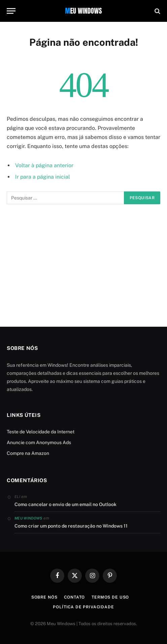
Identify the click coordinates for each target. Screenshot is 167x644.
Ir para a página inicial (43, 177)
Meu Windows (28, 518)
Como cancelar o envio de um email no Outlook (65, 504)
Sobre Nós (44, 597)
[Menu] (11, 11)
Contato (74, 597)
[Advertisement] (83, 265)
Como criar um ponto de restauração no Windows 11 (71, 526)
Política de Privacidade (83, 607)
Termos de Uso (110, 597)
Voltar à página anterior (44, 165)
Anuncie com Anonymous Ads (39, 442)
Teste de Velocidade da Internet (41, 432)
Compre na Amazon (28, 453)
